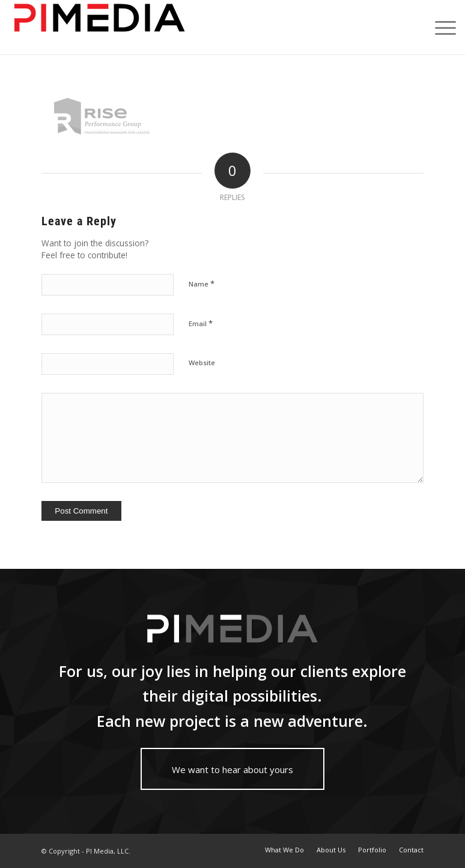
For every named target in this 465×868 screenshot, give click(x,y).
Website (202, 363)
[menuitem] (284, 850)
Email (201, 323)
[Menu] (439, 27)
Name (202, 284)
